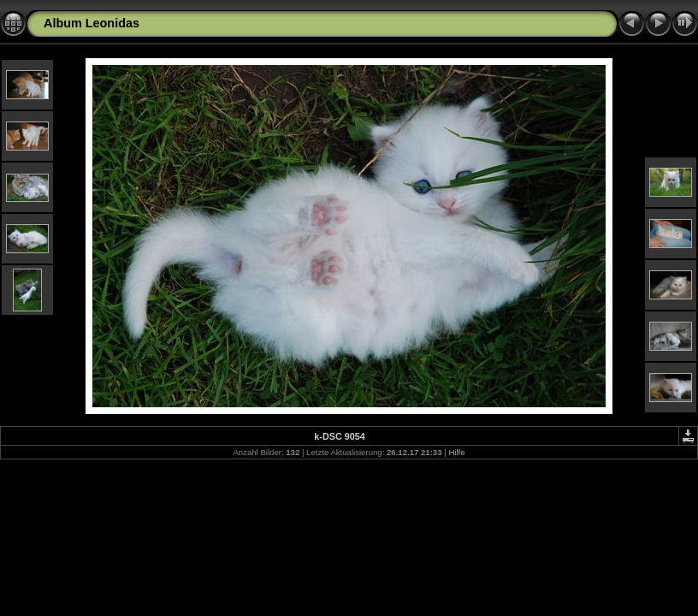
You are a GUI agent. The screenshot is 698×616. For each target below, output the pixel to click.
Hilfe (456, 452)
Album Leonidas (92, 23)
